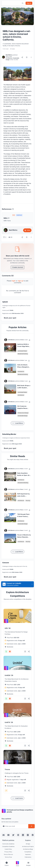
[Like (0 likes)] (5, 237)
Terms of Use (8, 857)
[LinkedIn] (23, 835)
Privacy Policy (8, 852)
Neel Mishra (9, 55)
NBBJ (6, 218)
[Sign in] (29, 3)
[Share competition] (29, 651)
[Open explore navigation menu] (7, 864)
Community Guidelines (8, 844)
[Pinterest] (18, 835)
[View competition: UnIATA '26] (17, 710)
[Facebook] (33, 835)
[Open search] (23, 3)
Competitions (28, 852)
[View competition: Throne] (17, 757)
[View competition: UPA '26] (17, 616)
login (14, 281)
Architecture (9, 58)
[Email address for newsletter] (15, 826)
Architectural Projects (28, 846)
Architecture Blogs (28, 849)
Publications (28, 857)
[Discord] (4, 835)
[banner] (17, 310)
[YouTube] (8, 835)
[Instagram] (28, 835)
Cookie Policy (8, 849)
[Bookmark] (27, 57)
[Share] (22, 57)
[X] (13, 835)
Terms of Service (8, 854)
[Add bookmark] (29, 340)
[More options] (31, 57)
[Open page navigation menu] (28, 864)
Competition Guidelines (8, 846)
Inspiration (28, 854)
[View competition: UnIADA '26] (17, 663)
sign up (20, 281)
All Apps (28, 844)
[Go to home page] (17, 864)
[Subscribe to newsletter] (31, 826)
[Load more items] (18, 423)
